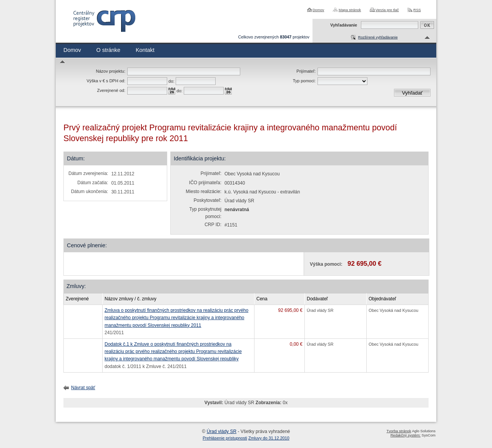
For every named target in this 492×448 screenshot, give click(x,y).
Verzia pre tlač (387, 10)
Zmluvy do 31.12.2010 (269, 438)
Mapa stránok (350, 10)
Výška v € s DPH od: (106, 81)
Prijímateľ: (306, 71)
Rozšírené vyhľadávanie (378, 37)
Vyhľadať (412, 93)
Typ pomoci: (304, 81)
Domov (318, 10)
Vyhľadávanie (344, 25)
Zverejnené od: (111, 90)
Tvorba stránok (399, 431)
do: (171, 81)
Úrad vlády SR (222, 431)
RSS (417, 10)
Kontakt (145, 50)
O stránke (108, 50)
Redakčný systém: (406, 435)
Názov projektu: (111, 71)
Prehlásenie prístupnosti (225, 438)
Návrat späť (83, 388)
